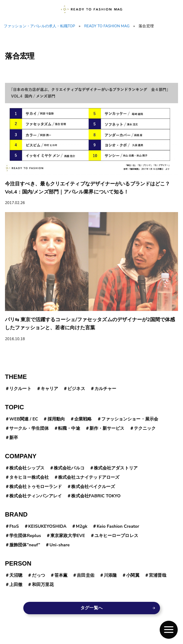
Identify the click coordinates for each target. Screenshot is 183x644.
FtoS (14, 526)
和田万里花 (43, 585)
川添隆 (110, 575)
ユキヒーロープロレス (116, 536)
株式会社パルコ (69, 468)
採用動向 (56, 419)
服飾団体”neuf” (25, 545)
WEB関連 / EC (24, 419)
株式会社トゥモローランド (36, 487)
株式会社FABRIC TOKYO (96, 496)
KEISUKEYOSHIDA (47, 526)
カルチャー (105, 389)
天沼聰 (16, 575)
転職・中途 (69, 428)
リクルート (20, 389)
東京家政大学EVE (68, 536)
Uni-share (59, 545)
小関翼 (133, 575)
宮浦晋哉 (158, 575)
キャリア (49, 389)
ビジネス (76, 389)
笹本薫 (61, 575)
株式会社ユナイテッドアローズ (89, 477)
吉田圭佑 (85, 575)
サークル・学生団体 (29, 428)
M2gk (82, 526)
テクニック (145, 428)
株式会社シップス (27, 468)
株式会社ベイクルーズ (93, 487)
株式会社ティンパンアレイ (36, 496)
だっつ (39, 575)
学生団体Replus (25, 536)
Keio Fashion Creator (118, 526)
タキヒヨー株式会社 (29, 477)
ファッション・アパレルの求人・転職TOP (39, 26)
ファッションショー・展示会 (130, 419)
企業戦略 (83, 419)
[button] (169, 630)
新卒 (14, 438)
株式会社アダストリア (116, 468)
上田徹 (16, 585)
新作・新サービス (107, 428)
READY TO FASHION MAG (107, 26)
